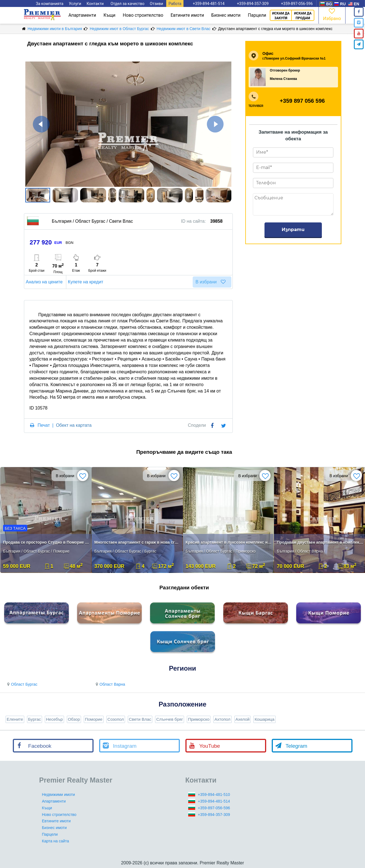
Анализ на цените (45, 282)
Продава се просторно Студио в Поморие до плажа (46, 542)
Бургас (35, 719)
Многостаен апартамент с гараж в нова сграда (138, 542)
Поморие (94, 719)
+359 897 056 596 (302, 101)
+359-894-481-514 (214, 801)
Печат (44, 425)
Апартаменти (82, 15)
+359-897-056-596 (214, 808)
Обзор (74, 719)
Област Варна (110, 684)
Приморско (199, 719)
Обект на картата (74, 425)
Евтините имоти (187, 15)
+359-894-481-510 (214, 795)
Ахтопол (222, 719)
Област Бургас (21, 684)
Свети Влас (140, 719)
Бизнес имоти (226, 15)
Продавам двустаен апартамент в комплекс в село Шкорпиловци (320, 542)
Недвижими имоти (59, 795)
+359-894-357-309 (214, 815)
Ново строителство (143, 15)
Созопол (116, 719)
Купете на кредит (86, 282)
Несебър (54, 719)
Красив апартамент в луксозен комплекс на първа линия (229, 542)
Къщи (110, 15)
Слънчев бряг (170, 719)
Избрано (332, 14)
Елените (15, 719)
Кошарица (264, 719)
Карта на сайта (56, 841)
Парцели (257, 15)
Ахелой (243, 719)
